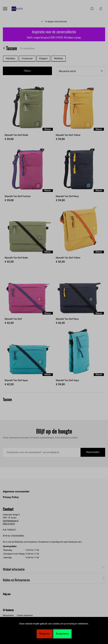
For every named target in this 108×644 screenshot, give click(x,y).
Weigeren (44, 634)
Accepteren (62, 634)
